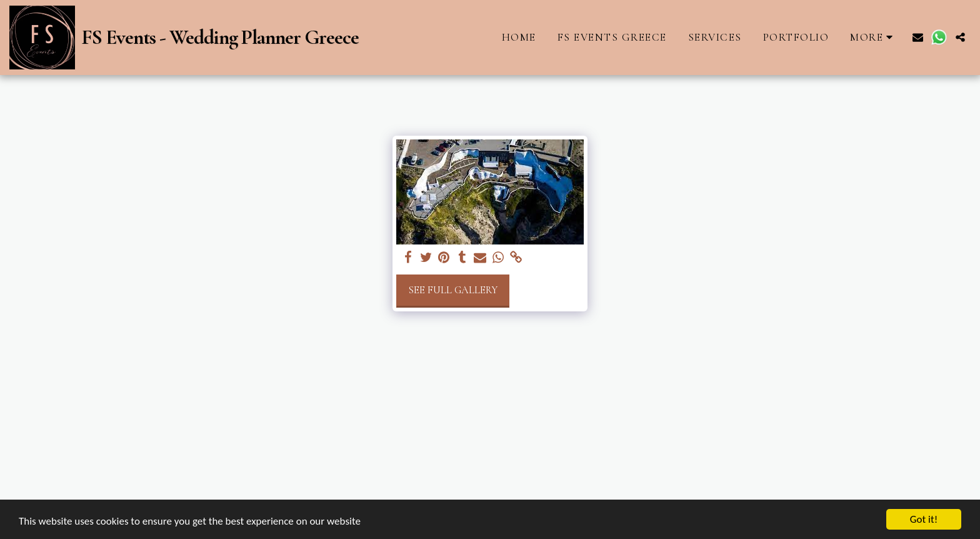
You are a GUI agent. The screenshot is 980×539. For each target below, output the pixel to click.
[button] (918, 37)
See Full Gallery (453, 290)
